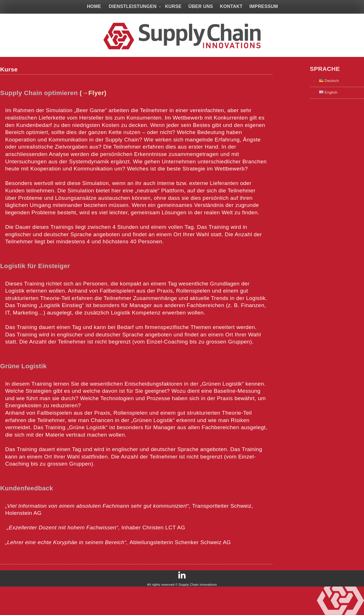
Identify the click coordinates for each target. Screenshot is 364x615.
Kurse (173, 6)
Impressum (264, 6)
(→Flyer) (96, 101)
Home (94, 6)
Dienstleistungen (133, 6)
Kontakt (231, 6)
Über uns (201, 6)
